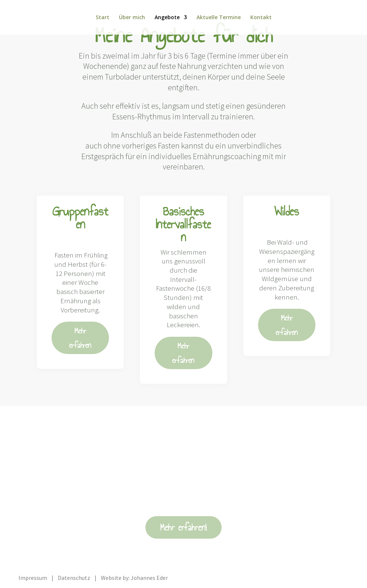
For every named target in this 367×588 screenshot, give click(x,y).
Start (103, 18)
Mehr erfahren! (183, 527)
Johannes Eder (149, 578)
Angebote (167, 18)
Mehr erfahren (80, 338)
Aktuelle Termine (219, 18)
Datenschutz (74, 578)
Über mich (132, 18)
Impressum (33, 578)
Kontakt (261, 18)
